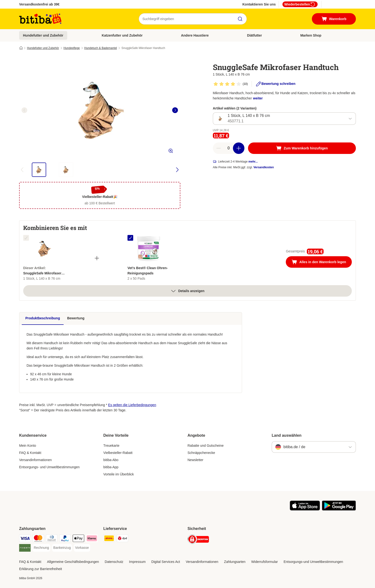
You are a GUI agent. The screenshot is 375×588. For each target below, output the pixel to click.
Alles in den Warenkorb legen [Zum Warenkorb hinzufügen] (322, 262)
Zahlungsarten (235, 562)
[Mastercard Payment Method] (38, 539)
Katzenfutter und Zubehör (122, 35)
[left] (24, 110)
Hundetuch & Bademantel (101, 48)
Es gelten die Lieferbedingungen (132, 405)
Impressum (137, 562)
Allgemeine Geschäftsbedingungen (73, 562)
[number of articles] (229, 148)
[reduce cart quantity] (219, 148)
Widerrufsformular (264, 562)
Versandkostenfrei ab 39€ (39, 4)
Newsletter (195, 460)
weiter (258, 98)
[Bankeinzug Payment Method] (62, 548)
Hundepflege (72, 48)
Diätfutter (254, 35)
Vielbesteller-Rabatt (118, 453)
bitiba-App (111, 467)
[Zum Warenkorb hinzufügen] (302, 148)
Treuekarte (111, 446)
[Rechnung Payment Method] (41, 548)
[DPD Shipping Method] (122, 539)
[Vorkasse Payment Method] (82, 548)
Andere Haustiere (195, 35)
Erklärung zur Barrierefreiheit (41, 569)
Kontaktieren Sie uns (259, 4)
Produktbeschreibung (43, 318)
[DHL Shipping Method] (109, 539)
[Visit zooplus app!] (305, 509)
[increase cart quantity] (239, 148)
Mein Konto (28, 446)
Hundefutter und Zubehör (43, 35)
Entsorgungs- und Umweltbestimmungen (49, 467)
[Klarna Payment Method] (92, 539)
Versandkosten (264, 167)
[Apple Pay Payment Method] (78, 539)
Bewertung (76, 318)
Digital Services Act (166, 562)
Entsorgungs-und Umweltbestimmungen (313, 562)
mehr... (253, 162)
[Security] (198, 540)
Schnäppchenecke (201, 453)
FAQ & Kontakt (30, 453)
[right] (175, 110)
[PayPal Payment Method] (65, 539)
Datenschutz (114, 562)
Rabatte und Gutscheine (206, 446)
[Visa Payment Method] (25, 539)
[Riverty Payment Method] (25, 549)
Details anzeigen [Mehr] (187, 291)
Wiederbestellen (300, 4)
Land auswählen (287, 435)
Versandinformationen (35, 460)
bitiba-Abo (111, 460)
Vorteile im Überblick (119, 474)
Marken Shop (311, 35)
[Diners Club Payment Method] (52, 539)
